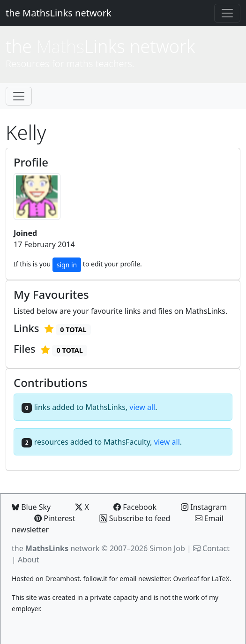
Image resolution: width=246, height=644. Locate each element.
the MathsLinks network (59, 13)
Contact (216, 548)
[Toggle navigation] (227, 13)
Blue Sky (31, 507)
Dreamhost (63, 579)
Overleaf (186, 579)
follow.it (95, 579)
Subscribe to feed (135, 518)
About (28, 560)
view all (142, 407)
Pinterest (55, 518)
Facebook (135, 507)
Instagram (204, 507)
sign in (67, 265)
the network (56, 548)
